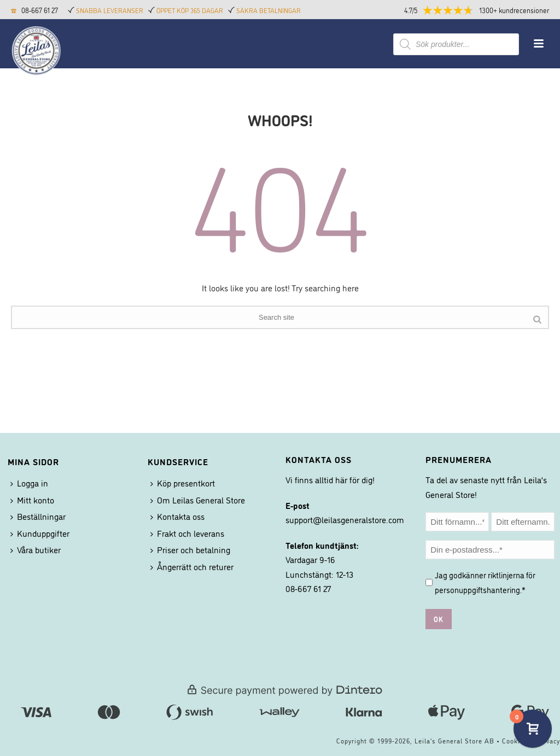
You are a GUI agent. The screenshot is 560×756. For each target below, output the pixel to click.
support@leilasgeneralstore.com (345, 519)
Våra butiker (36, 549)
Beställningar (38, 516)
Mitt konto (32, 500)
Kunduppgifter (40, 533)
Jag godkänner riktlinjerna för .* (485, 582)
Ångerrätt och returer (192, 566)
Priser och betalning (190, 549)
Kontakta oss (177, 516)
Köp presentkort (183, 483)
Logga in (29, 483)
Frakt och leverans (187, 533)
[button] (486, 10)
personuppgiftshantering (477, 590)
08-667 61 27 (40, 10)
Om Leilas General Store (198, 500)
